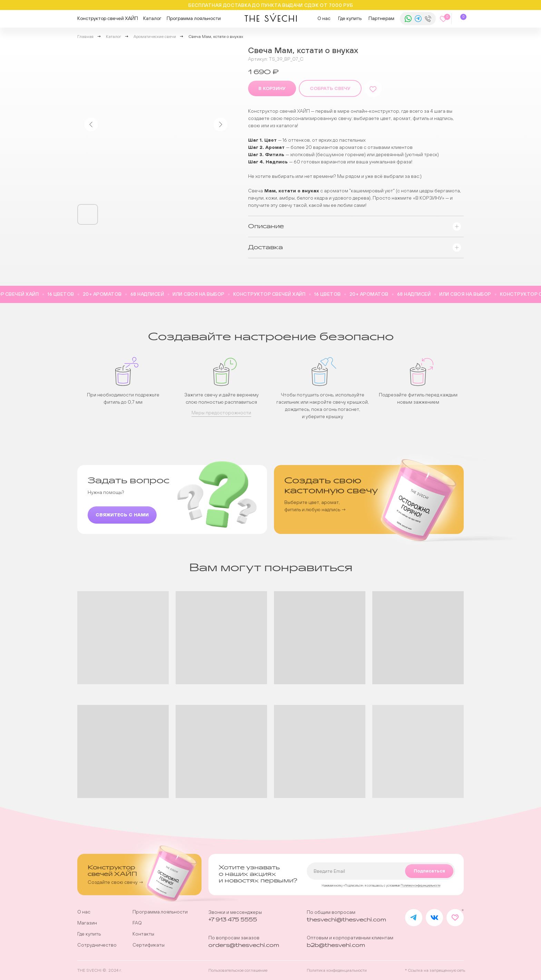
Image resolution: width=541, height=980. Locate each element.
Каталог (152, 18)
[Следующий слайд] (220, 124)
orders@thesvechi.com (244, 945)
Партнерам (381, 18)
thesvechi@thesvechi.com (346, 920)
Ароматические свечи (155, 37)
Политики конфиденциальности (420, 886)
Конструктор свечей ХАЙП (108, 18)
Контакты (143, 934)
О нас (324, 18)
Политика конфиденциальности (337, 970)
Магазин (87, 923)
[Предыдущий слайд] (91, 124)
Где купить (350, 18)
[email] (381, 871)
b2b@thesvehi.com (336, 945)
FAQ (137, 923)
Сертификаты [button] (149, 945)
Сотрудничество (97, 945)
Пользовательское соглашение (238, 970)
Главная (85, 37)
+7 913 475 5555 (233, 920)
